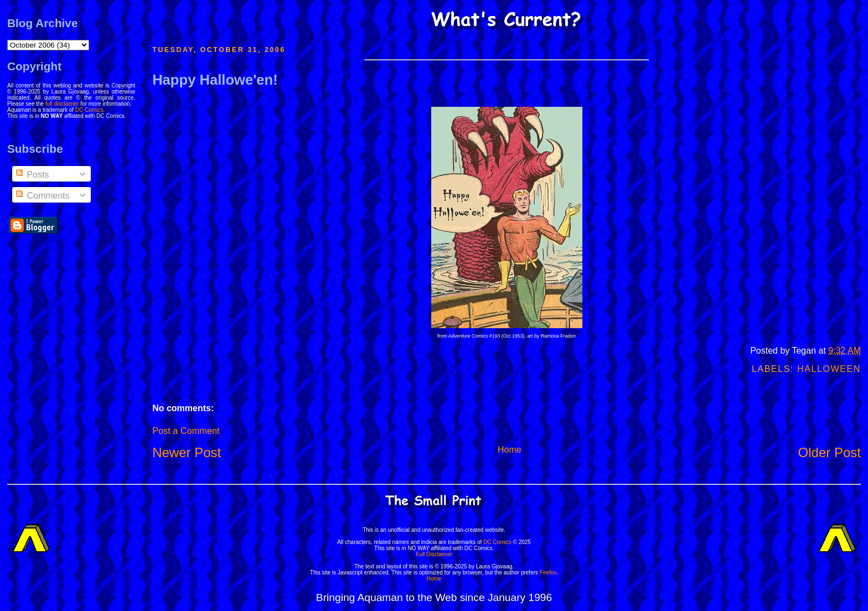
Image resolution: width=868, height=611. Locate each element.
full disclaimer (62, 104)
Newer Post (187, 452)
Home (510, 450)
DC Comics (89, 110)
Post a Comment (186, 431)
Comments (42, 196)
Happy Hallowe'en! (215, 80)
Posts (32, 175)
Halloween (829, 369)
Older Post (830, 452)
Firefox (548, 573)
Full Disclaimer (434, 554)
